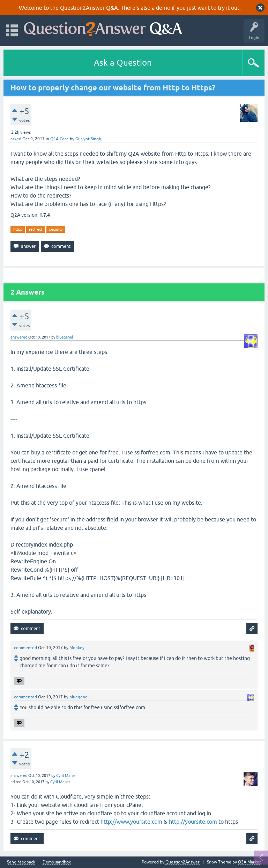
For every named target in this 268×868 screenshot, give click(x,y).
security (56, 229)
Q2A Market (250, 862)
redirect (36, 229)
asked (16, 139)
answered (19, 337)
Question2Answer (183, 862)
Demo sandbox (57, 862)
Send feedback (21, 862)
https (18, 229)
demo (163, 8)
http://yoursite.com (193, 822)
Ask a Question (123, 63)
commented (25, 648)
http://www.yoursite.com (131, 822)
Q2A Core (59, 139)
